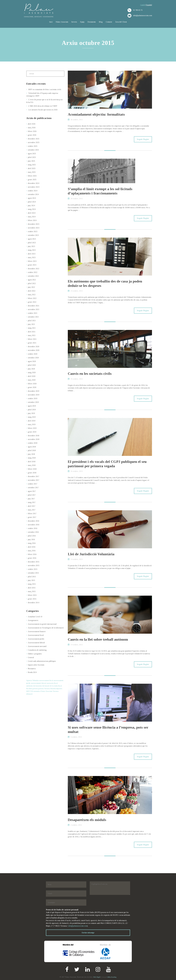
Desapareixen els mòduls (87, 820)
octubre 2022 (33, 272)
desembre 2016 (34, 521)
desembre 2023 (34, 224)
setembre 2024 (33, 194)
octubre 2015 (33, 569)
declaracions (38, 686)
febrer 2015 (32, 595)
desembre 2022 (34, 269)
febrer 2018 (32, 469)
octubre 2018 (33, 443)
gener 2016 (32, 558)
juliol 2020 (32, 365)
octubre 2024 (33, 191)
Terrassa (56, 691)
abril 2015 (32, 588)
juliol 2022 (32, 283)
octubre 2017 (33, 484)
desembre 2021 (34, 306)
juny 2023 (31, 246)
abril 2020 (32, 376)
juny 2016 (31, 539)
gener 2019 (32, 432)
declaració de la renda (50, 686)
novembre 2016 (34, 525)
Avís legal (97, 977)
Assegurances (33, 620)
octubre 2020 (33, 354)
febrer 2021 (32, 339)
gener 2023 (32, 265)
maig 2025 (32, 165)
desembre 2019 (34, 391)
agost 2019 (32, 406)
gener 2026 (32, 135)
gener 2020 (32, 387)
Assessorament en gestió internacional (42, 624)
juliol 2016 (32, 536)
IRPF (28, 691)
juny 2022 (31, 287)
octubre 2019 (33, 398)
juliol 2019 (32, 410)
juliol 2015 (32, 577)
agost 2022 (32, 280)
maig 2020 (32, 372)
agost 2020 (32, 361)
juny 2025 (31, 161)
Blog (101, 22)
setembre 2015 (33, 573)
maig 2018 (32, 458)
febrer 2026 (32, 131)
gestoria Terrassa (44, 689)
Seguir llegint (143, 139)
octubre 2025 (33, 146)
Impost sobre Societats (36, 665)
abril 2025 (32, 168)
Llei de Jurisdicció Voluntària (91, 554)
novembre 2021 (34, 309)
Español (149, 5)
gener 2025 (32, 180)
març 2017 (32, 510)
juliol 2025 (32, 157)
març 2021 (32, 335)
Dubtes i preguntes (35, 654)
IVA (32, 691)
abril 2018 (32, 462)
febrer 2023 (32, 261)
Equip (82, 22)
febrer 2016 (32, 554)
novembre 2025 (34, 142)
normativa (37, 691)
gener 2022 (32, 302)
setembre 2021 (33, 317)
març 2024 (32, 217)
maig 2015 (32, 584)
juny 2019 (31, 413)
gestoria (35, 689)
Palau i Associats (62, 22)
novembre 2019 (34, 395)
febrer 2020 (32, 384)
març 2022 (32, 295)
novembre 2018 (34, 439)
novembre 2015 (34, 565)
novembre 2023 (34, 228)
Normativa (32, 669)
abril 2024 (32, 213)
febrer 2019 (32, 428)
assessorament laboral (39, 683)
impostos (59, 689)
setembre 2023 (33, 235)
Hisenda (53, 689)
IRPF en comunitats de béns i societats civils (45, 89)
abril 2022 (32, 291)
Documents (92, 22)
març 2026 (32, 128)
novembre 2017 (34, 480)
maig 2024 (32, 209)
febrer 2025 (32, 176)
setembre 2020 (33, 358)
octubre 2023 (33, 231)
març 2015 (32, 591)
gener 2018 (32, 473)
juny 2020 (31, 369)
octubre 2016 (33, 528)
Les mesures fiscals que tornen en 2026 (43, 110)
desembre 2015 (34, 562)
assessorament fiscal (46, 680)
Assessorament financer (37, 631)
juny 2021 (31, 324)
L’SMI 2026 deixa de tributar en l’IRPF (43, 106)
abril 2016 (32, 547)
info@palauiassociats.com (78, 926)
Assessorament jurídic (36, 639)
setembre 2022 (33, 276)
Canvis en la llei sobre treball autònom (98, 639)
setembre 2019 (33, 402)
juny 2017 (31, 499)
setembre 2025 (33, 150)
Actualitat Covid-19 (35, 617)
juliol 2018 (32, 450)
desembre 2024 (34, 183)
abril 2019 (32, 421)
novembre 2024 (34, 187)
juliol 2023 (32, 243)
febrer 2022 (32, 298)
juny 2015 (31, 580)
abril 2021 (32, 332)
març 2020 (32, 380)
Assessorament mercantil (37, 646)
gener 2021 (32, 343)
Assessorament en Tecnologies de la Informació (46, 628)
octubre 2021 (33, 313)
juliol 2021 (32, 321)
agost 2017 (32, 491)
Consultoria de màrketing (37, 650)
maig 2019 (32, 417)
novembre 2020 (34, 350)
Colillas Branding (111, 977)
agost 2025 (32, 154)
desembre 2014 (34, 603)
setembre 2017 (33, 488)
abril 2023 (32, 254)
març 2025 (32, 172)
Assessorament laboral (36, 643)
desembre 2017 (34, 476)
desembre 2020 (34, 347)
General (31, 657)
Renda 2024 (32, 672)
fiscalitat (29, 689)
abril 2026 (32, 124)
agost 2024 (32, 198)
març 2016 (32, 551)
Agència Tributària (32, 680)
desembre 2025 (34, 139)
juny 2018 (31, 454)
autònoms (30, 686)
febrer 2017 (32, 514)
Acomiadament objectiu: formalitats (96, 114)
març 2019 (32, 424)
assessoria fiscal (52, 683)
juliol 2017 (32, 495)
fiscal (60, 686)
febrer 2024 (32, 220)
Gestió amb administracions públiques (42, 661)
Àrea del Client (121, 22)
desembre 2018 (34, 436)
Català (142, 5)
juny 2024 (31, 206)
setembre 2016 (33, 532)
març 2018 (32, 465)
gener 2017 (32, 517)
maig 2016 (32, 543)
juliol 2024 (32, 202)
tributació (29, 694)
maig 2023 (32, 250)
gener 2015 (32, 599)
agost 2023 (32, 239)
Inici (51, 22)
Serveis (74, 22)
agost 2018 (32, 447)
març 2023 (32, 257)
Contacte (109, 22)
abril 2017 (32, 506)
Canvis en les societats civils (90, 374)
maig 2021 (32, 328)
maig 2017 (32, 502)
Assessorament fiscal (36, 635)
